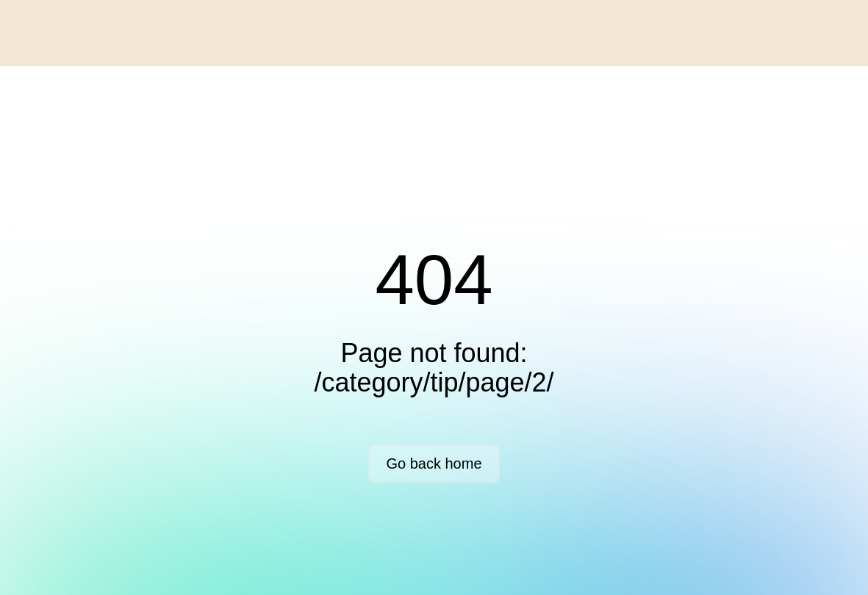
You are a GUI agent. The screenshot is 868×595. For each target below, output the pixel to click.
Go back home (434, 464)
